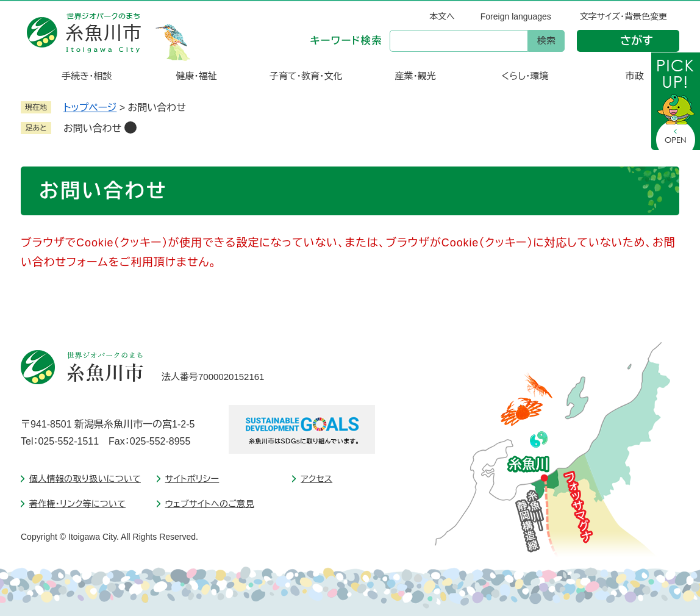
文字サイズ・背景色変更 (623, 16)
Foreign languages (516, 16)
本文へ (442, 16)
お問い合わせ (92, 128)
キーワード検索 (346, 41)
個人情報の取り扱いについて (85, 479)
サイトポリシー (192, 479)
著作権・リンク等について (77, 504)
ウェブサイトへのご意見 (210, 504)
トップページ (90, 108)
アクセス (316, 479)
